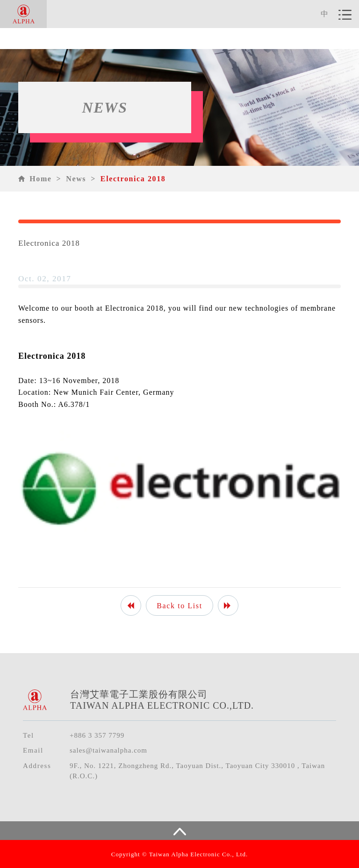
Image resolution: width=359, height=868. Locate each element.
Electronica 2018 (133, 179)
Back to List (179, 606)
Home (40, 179)
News (76, 179)
